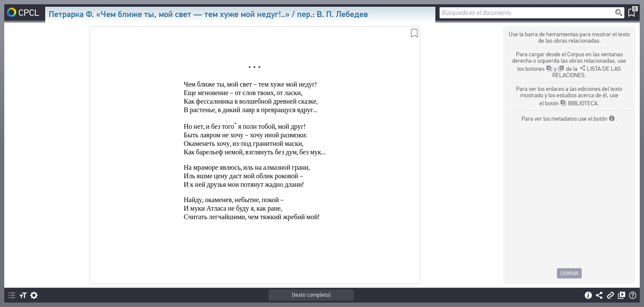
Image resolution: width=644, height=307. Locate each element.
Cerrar (569, 273)
